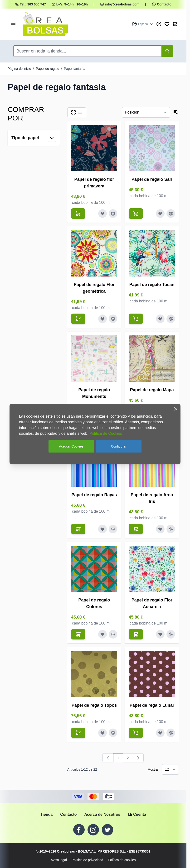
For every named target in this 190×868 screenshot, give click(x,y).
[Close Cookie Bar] (176, 409)
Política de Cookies (106, 433)
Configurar (119, 446)
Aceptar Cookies (71, 446)
